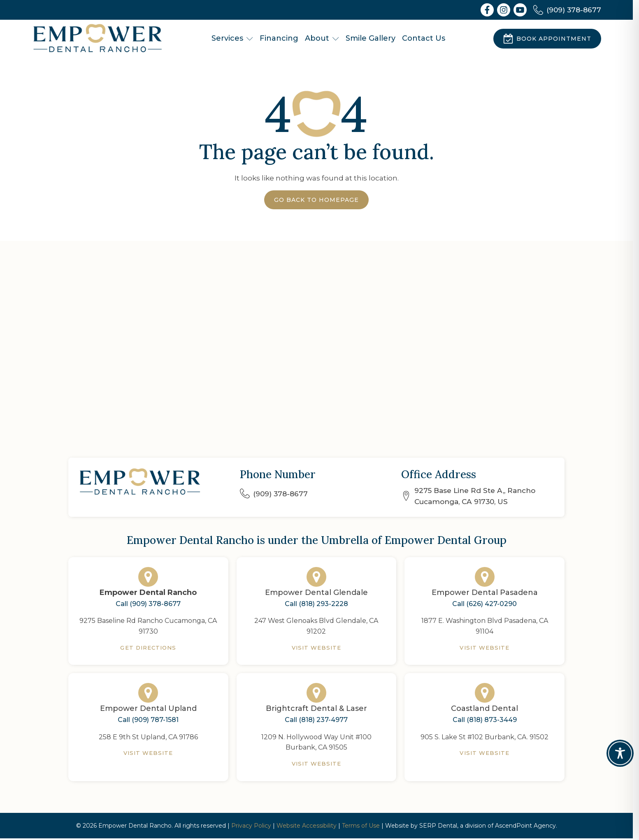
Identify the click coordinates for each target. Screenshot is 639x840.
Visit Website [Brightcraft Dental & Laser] (317, 764)
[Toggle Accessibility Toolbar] (620, 753)
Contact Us (424, 38)
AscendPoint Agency (525, 826)
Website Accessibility (307, 826)
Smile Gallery (371, 38)
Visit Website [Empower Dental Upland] (148, 753)
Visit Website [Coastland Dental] (484, 753)
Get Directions (148, 648)
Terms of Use (361, 826)
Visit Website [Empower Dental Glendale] (317, 648)
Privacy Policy (251, 826)
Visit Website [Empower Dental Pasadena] (484, 648)
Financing (279, 38)
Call (148, 604)
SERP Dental (438, 826)
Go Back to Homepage (316, 200)
